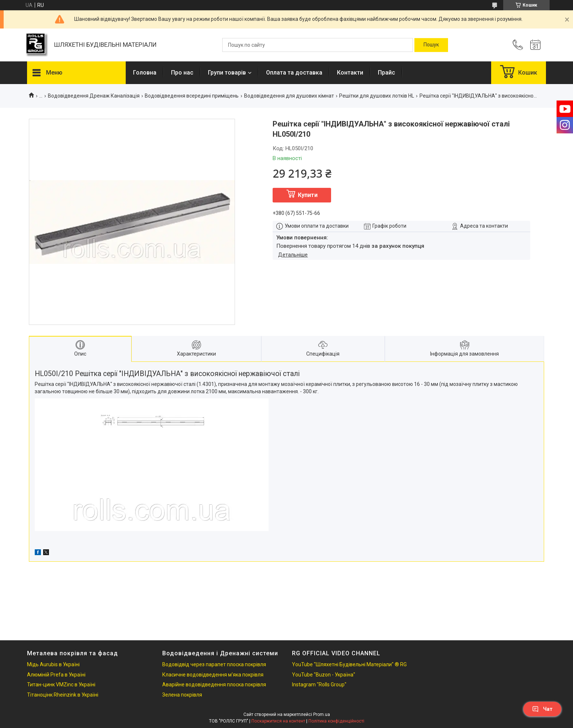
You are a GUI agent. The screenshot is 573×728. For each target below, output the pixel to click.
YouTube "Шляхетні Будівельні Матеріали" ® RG (349, 664)
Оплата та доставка (294, 73)
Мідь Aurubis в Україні (53, 664)
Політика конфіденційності (336, 721)
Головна (145, 73)
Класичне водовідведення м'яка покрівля (213, 675)
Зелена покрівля (182, 695)
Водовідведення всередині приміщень (192, 96)
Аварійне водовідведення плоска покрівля (214, 685)
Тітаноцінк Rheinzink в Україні (63, 695)
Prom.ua (322, 714)
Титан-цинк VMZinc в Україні (61, 685)
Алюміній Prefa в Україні (56, 675)
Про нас (182, 73)
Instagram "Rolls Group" (319, 685)
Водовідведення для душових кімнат (289, 96)
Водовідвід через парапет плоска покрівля (214, 664)
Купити (308, 195)
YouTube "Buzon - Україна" (324, 675)
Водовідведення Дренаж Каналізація (94, 96)
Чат (542, 709)
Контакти (350, 73)
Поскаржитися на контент (278, 721)
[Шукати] (431, 45)
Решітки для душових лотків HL (377, 96)
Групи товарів (227, 73)
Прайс (386, 73)
